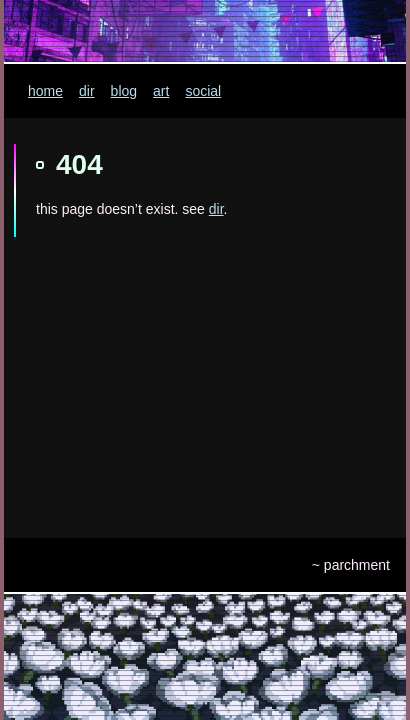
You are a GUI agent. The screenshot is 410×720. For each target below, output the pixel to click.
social (203, 91)
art (161, 91)
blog (124, 91)
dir (87, 91)
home (45, 91)
